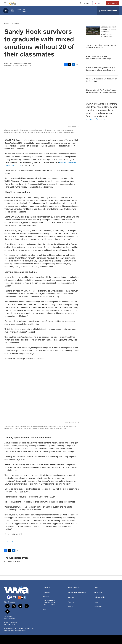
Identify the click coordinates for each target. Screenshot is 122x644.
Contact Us (46, 588)
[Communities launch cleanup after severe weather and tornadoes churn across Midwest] (93, 30)
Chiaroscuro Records (50, 601)
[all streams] (108, 11)
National (15, 24)
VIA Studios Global (49, 602)
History (96, 602)
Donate (113, 3)
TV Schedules (99, 592)
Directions (97, 588)
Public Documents (49, 604)
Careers (71, 597)
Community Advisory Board (77, 592)
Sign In (87, 3)
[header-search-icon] (80, 3)
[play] (6, 11)
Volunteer (71, 602)
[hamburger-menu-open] (5, 3)
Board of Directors (74, 588)
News (7, 24)
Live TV (99, 3)
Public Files (98, 607)
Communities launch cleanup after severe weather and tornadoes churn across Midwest (108, 32)
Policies (71, 607)
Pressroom (46, 592)
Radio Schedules (100, 597)
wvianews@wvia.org (96, 119)
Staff (44, 609)
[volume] (12, 11)
